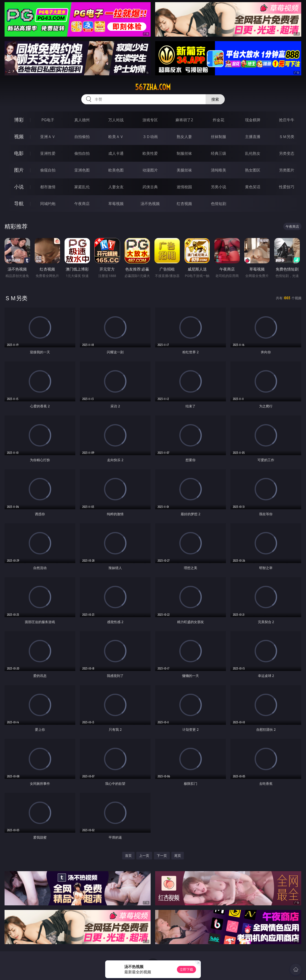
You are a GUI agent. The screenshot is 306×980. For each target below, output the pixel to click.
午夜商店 (82, 204)
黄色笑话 (253, 187)
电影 (19, 153)
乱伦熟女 (253, 153)
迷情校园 (184, 187)
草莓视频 (116, 204)
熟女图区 (253, 170)
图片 (19, 170)
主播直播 (253, 137)
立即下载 (186, 969)
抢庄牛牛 (287, 120)
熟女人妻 (184, 137)
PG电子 (48, 120)
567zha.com (153, 87)
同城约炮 (48, 204)
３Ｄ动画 (150, 137)
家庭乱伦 (82, 187)
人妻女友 (116, 187)
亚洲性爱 (48, 153)
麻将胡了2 (184, 120)
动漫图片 (150, 170)
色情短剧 (219, 204)
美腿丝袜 (184, 170)
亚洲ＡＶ (48, 137)
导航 (19, 203)
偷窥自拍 (48, 170)
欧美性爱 (150, 153)
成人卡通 (116, 153)
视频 (19, 136)
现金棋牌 (253, 120)
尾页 (178, 855)
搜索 (215, 99)
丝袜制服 (219, 137)
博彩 (19, 120)
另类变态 (287, 153)
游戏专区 (150, 120)
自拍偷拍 (82, 137)
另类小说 (219, 187)
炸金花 (219, 120)
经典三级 (219, 153)
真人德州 (82, 120)
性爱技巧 (287, 187)
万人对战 (116, 120)
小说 (19, 187)
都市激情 (48, 187)
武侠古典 (150, 187)
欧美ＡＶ (116, 137)
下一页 (162, 855)
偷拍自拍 (82, 153)
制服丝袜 (184, 153)
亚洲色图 (82, 170)
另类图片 (287, 170)
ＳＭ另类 (287, 137)
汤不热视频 (150, 204)
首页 (128, 855)
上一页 (144, 855)
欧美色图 (116, 170)
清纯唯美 (219, 170)
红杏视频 (184, 204)
